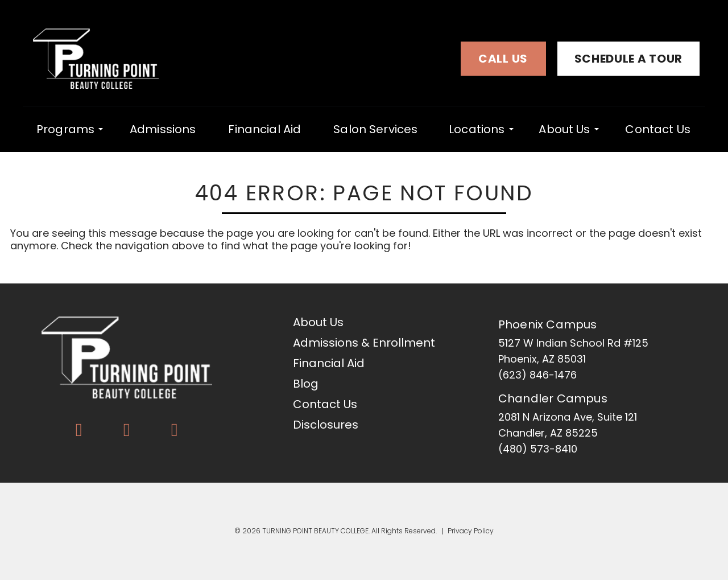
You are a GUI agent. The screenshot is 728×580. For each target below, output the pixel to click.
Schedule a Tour (629, 59)
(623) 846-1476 (537, 375)
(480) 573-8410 (538, 449)
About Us (564, 129)
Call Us (503, 59)
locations (477, 129)
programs (65, 129)
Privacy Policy (471, 531)
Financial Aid (264, 129)
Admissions (163, 129)
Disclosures (326, 425)
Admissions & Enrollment (364, 343)
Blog (306, 384)
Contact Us (658, 129)
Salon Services (375, 129)
